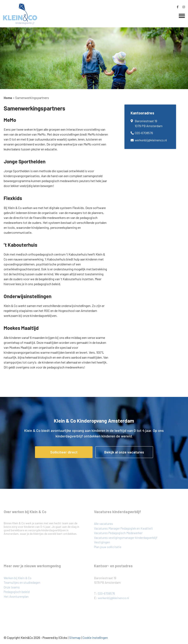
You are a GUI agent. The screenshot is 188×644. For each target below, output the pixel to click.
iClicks (63, 638)
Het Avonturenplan (16, 596)
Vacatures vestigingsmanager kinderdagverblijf (126, 538)
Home (8, 98)
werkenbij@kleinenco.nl (151, 140)
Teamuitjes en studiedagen (22, 582)
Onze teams (12, 587)
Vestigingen (102, 542)
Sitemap (75, 638)
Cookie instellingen (95, 638)
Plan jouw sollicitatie (108, 547)
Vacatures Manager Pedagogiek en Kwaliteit (123, 528)
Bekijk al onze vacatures (124, 452)
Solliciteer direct (64, 452)
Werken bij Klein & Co (18, 578)
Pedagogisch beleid (17, 592)
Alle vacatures (103, 524)
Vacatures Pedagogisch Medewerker (118, 533)
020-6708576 (144, 133)
